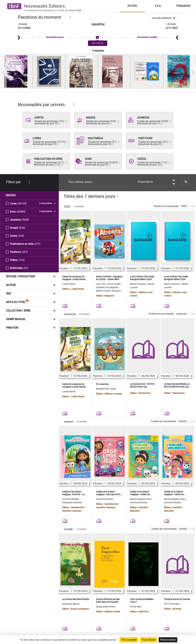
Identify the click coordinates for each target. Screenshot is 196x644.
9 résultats (98, 51)
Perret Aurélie (114, 284)
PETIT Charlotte (172, 604)
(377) (37, 244)
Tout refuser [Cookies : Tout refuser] (148, 640)
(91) (26, 268)
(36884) (21, 211)
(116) (21, 260)
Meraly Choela (103, 291)
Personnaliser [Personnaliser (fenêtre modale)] (168, 640)
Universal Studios (71, 499)
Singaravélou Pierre (106, 607)
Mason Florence (138, 284)
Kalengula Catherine (72, 502)
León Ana (101, 284)
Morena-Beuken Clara (141, 499)
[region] (98, 73)
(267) (24, 252)
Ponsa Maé (136, 607)
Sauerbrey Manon (71, 604)
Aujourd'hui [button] (98, 24)
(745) (21, 236)
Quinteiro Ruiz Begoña (107, 287)
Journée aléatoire (164, 18)
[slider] (98, 38)
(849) (22, 228)
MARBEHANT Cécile (106, 389)
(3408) (25, 220)
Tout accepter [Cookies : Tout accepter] (129, 640)
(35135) (22, 203)
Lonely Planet (69, 284)
